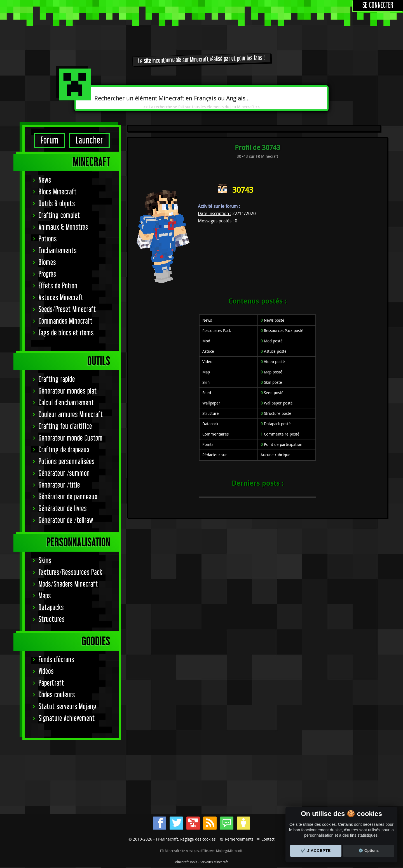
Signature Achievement (67, 718)
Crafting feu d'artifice (65, 426)
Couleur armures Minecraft (71, 415)
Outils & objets (57, 204)
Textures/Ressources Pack (71, 572)
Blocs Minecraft (58, 192)
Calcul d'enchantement (66, 403)
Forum (50, 141)
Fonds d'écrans (56, 660)
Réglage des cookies (198, 839)
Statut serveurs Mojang (68, 707)
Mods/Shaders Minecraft (68, 584)
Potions (48, 239)
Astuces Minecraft (61, 298)
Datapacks (51, 608)
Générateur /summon (64, 473)
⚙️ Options (369, 851)
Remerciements (239, 839)
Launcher (89, 141)
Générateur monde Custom (71, 438)
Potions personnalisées (67, 462)
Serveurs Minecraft (214, 862)
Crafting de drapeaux (64, 450)
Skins (45, 561)
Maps (45, 596)
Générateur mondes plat (68, 391)
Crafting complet (59, 216)
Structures (52, 619)
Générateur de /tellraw (66, 520)
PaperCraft (51, 683)
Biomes (47, 263)
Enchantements (58, 251)
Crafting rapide (57, 379)
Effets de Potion (58, 286)
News (45, 180)
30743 (243, 190)
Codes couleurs (57, 695)
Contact (268, 839)
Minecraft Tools (186, 862)
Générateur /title (59, 485)
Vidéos (46, 671)
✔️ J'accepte (316, 851)
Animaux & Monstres (63, 227)
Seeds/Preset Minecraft (67, 310)
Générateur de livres (63, 509)
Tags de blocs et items (66, 333)
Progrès (47, 274)
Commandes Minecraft (66, 321)
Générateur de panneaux (68, 497)
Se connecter (378, 5)
